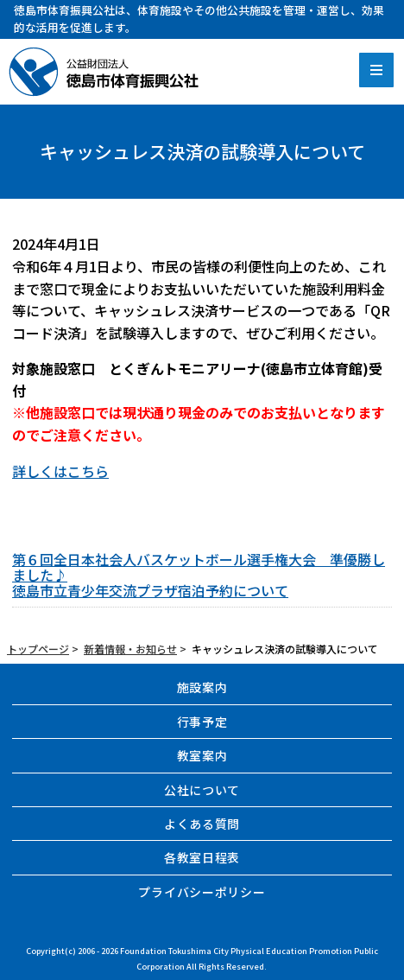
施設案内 (202, 687)
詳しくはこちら (60, 471)
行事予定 (202, 722)
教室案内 (202, 755)
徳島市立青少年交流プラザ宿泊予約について (150, 590)
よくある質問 (202, 824)
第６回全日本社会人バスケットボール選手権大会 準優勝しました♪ (199, 567)
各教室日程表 (202, 857)
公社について (202, 790)
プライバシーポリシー (202, 892)
